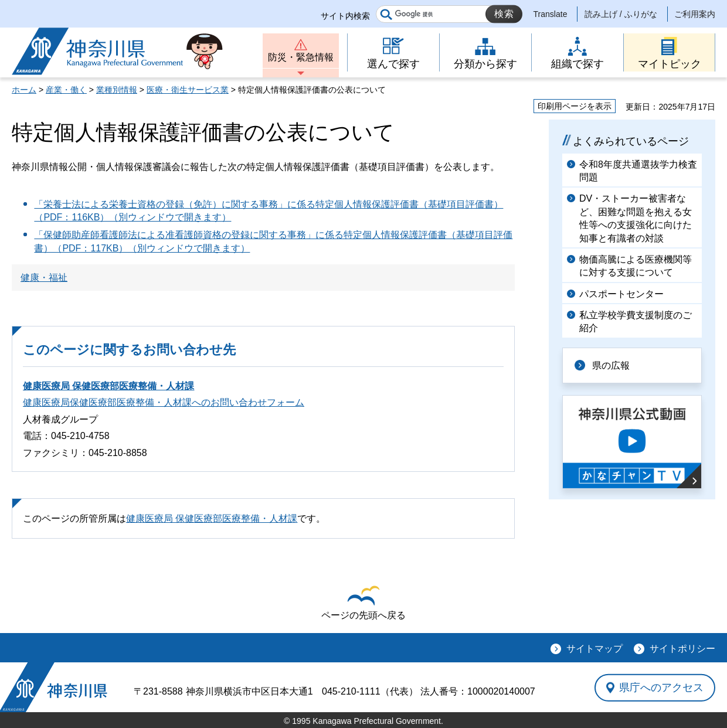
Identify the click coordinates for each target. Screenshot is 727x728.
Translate (551, 14)
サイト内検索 (345, 16)
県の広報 (611, 365)
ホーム (24, 90)
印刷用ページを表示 (575, 106)
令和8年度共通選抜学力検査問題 (638, 171)
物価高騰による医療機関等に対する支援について (636, 266)
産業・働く (66, 90)
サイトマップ (594, 649)
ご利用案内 (695, 14)
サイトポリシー (682, 649)
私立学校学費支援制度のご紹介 (636, 322)
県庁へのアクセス (661, 688)
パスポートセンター (621, 294)
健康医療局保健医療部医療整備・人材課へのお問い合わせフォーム (164, 402)
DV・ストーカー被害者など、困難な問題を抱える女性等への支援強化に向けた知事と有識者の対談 (636, 218)
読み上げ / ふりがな (621, 14)
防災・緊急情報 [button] (301, 57)
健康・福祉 (44, 278)
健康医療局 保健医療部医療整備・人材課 (108, 386)
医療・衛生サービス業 (188, 90)
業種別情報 (117, 90)
